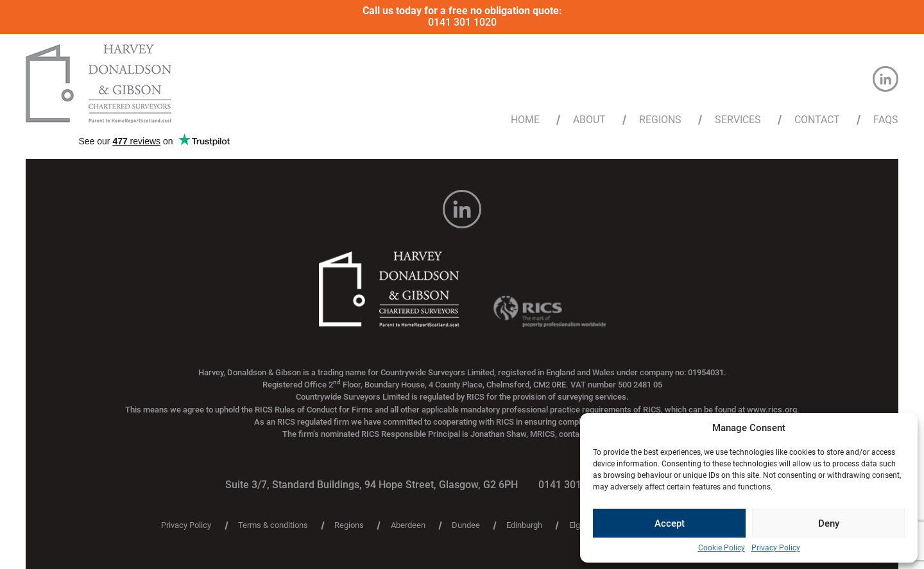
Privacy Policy (776, 548)
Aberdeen (408, 526)
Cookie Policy (722, 548)
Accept (670, 523)
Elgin (578, 526)
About (589, 120)
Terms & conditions (273, 526)
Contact (817, 120)
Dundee (466, 526)
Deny (829, 523)
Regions (660, 120)
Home (525, 120)
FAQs (886, 120)
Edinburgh (524, 526)
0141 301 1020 (462, 22)
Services (738, 120)
